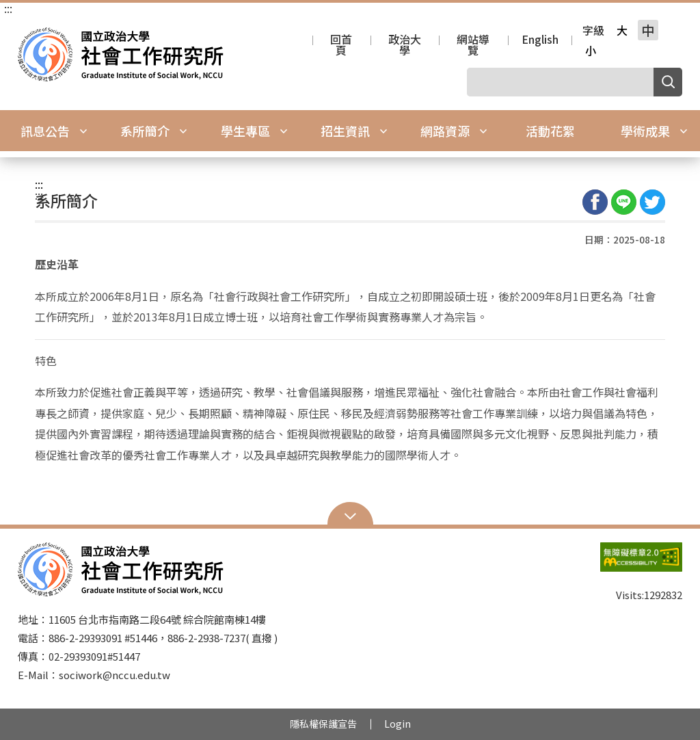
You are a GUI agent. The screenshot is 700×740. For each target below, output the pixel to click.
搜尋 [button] (668, 82)
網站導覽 (473, 41)
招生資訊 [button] (354, 131)
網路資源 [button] (454, 131)
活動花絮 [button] (550, 131)
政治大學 (405, 41)
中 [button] (648, 30)
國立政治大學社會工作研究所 (31, 37)
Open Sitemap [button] (350, 515)
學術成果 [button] (654, 131)
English (540, 40)
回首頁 (341, 41)
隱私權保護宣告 (323, 724)
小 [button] (591, 51)
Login (398, 724)
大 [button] (622, 30)
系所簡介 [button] (154, 131)
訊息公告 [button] (54, 131)
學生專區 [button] (254, 131)
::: (8, 8)
